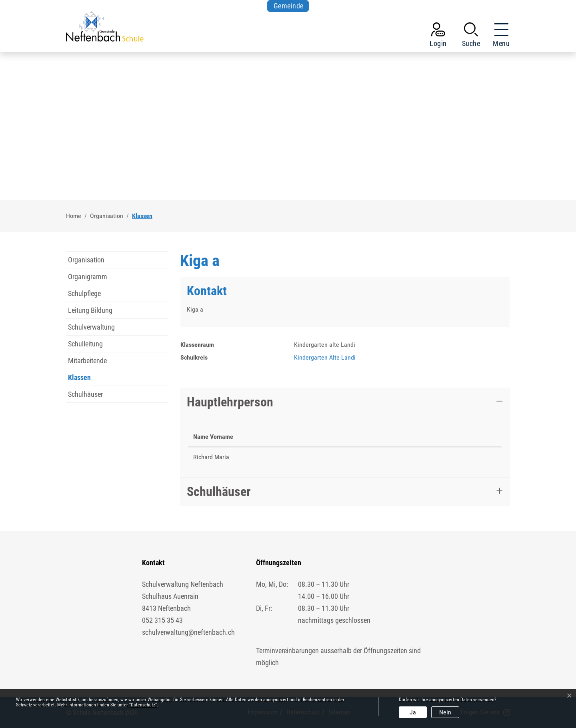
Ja (413, 712)
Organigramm (88, 277)
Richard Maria (211, 457)
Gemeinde (289, 6)
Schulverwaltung (91, 327)
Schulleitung (85, 344)
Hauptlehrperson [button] (230, 402)
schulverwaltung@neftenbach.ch (188, 632)
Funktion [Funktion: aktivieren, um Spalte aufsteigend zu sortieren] (262, 437)
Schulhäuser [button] (219, 492)
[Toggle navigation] (499, 36)
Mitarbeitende (87, 361)
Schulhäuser (85, 394)
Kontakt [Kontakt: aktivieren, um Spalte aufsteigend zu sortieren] (397, 437)
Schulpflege (84, 293)
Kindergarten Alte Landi (325, 357)
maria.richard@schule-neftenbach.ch (434, 457)
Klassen (85, 380)
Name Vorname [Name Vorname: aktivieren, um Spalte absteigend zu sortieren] (213, 437)
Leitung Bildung (90, 310)
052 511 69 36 (351, 457)
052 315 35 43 (162, 620)
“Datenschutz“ (143, 705)
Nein (445, 712)
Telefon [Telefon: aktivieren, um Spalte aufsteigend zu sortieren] (342, 437)
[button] (471, 36)
